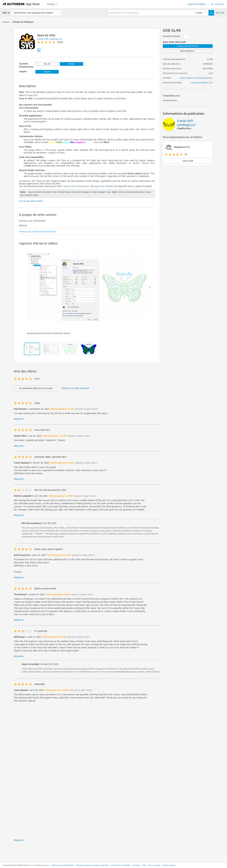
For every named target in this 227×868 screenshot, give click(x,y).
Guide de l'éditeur (197, 4)
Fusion (6, 22)
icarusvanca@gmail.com (202, 83)
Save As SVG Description (76, 186)
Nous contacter (154, 865)
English (47, 72)
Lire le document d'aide (31, 201)
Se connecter (218, 4)
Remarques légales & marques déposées (92, 865)
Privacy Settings (169, 865)
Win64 (72, 64)
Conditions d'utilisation (121, 865)
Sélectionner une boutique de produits (33, 13)
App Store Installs (104, 186)
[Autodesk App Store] (21, 4)
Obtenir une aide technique (75, 388)
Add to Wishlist (188, 51)
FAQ (144, 865)
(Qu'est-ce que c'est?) (86, 409)
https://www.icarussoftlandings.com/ (196, 78)
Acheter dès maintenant (188, 46)
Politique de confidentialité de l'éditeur (38, 232)
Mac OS (47, 64)
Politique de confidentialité (63, 865)
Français (52, 4)
